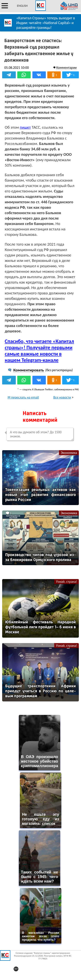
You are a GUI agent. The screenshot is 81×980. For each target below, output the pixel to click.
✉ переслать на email (23, 397)
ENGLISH (22, 6)
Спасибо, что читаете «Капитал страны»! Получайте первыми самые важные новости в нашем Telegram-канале (39, 351)
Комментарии (66, 68)
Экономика (69, 453)
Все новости (62, 397)
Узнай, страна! (67, 582)
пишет (25, 127)
